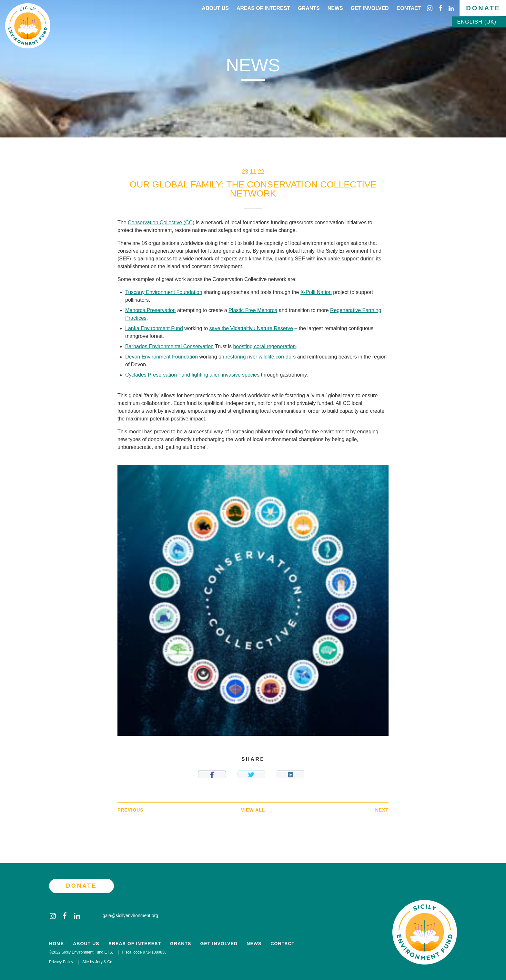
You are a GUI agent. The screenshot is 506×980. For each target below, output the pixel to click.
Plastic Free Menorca (253, 310)
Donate (483, 8)
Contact (409, 8)
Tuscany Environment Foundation (164, 292)
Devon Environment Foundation (162, 357)
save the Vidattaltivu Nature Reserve (251, 328)
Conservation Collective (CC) (161, 222)
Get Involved (370, 8)
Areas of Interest (135, 944)
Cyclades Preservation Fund (158, 375)
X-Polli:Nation (316, 292)
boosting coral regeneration (264, 346)
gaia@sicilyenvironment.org (126, 915)
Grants (309, 8)
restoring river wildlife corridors (261, 357)
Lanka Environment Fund (154, 328)
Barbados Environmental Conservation (169, 346)
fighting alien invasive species (225, 375)
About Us (215, 8)
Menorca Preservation (151, 310)
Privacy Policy (61, 962)
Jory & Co (104, 962)
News (335, 8)
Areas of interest (263, 8)
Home (56, 944)
